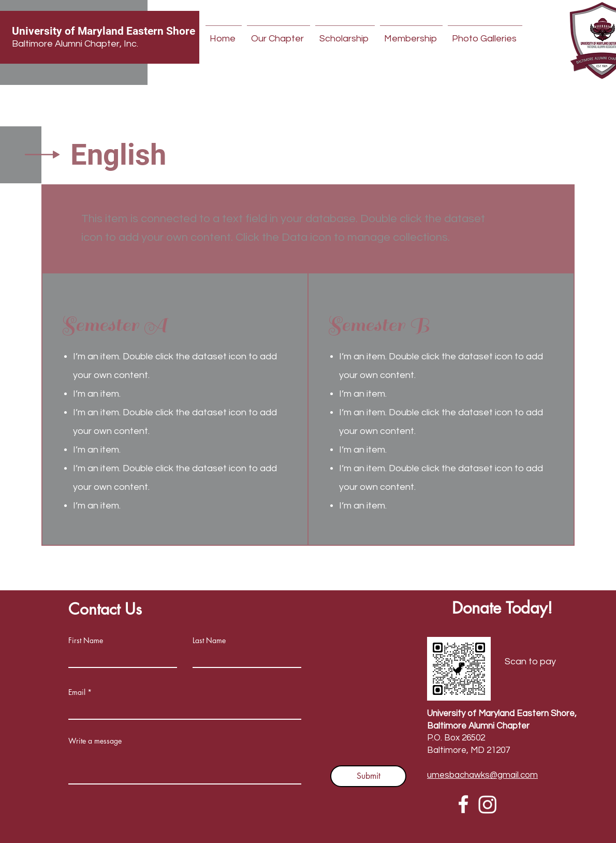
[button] (278, 34)
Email (77, 692)
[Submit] (368, 776)
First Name (86, 641)
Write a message (95, 741)
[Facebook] (463, 804)
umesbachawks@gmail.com (482, 775)
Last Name (209, 641)
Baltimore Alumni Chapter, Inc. (75, 44)
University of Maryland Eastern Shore (104, 31)
